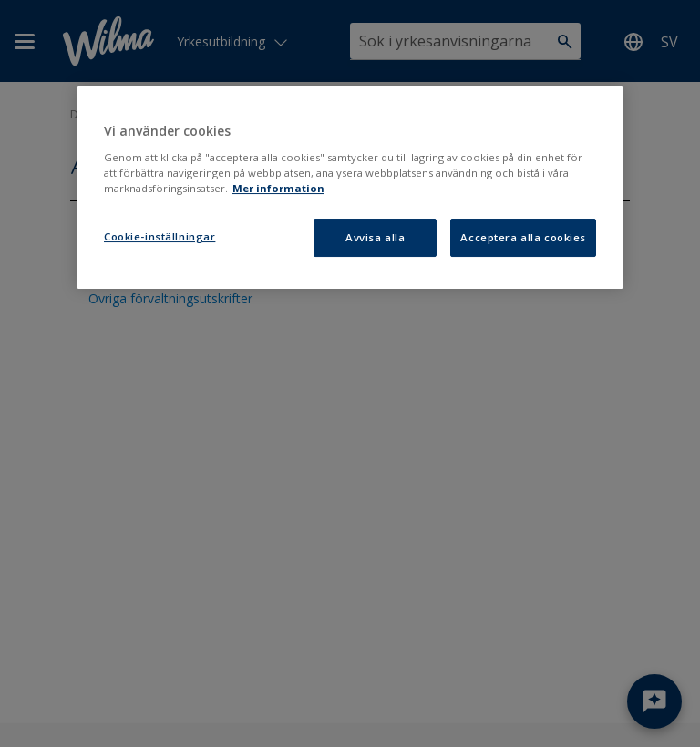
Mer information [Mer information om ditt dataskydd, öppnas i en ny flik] (278, 188)
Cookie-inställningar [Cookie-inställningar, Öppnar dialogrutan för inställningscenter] (160, 236)
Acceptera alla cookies (523, 237)
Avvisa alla (375, 237)
